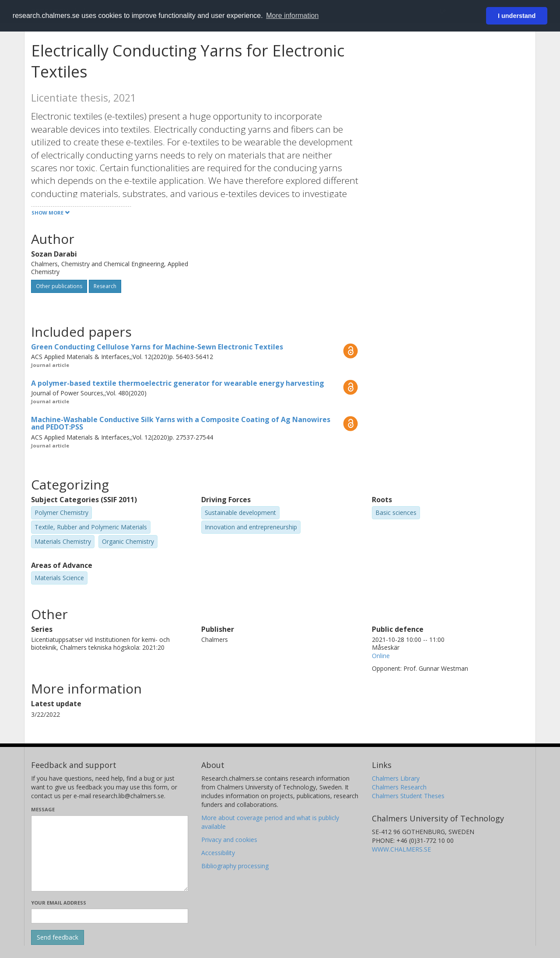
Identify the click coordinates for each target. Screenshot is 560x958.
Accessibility (218, 853)
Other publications (59, 286)
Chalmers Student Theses (408, 796)
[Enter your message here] (110, 853)
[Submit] (58, 937)
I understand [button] (517, 16)
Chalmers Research (399, 787)
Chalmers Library (396, 778)
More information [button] (292, 16)
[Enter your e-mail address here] (110, 916)
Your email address (59, 903)
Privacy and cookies (229, 840)
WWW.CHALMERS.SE (401, 849)
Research (105, 286)
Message (43, 809)
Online (381, 656)
